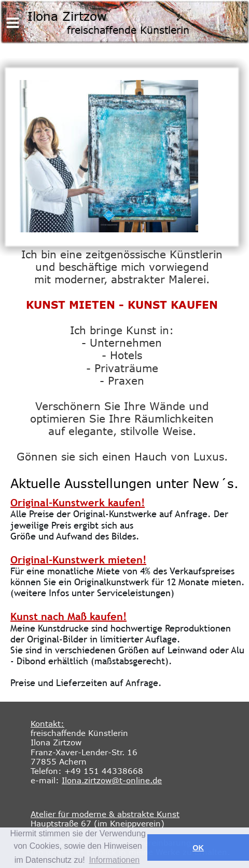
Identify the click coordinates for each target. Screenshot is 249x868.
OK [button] (198, 848)
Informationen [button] (114, 860)
